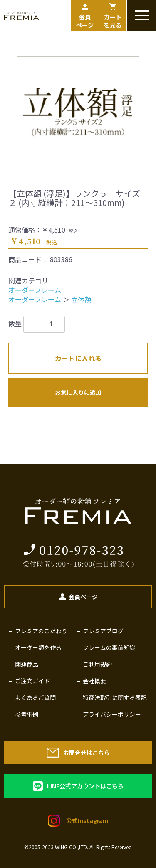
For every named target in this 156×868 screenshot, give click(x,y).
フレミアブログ (103, 631)
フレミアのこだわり (41, 631)
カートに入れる (78, 358)
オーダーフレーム (35, 290)
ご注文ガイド (32, 681)
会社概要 (94, 681)
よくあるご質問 (35, 697)
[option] (78, 117)
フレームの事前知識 (109, 647)
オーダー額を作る (38, 647)
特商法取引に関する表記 (115, 697)
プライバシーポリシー (112, 714)
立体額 (81, 299)
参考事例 (27, 714)
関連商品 (27, 664)
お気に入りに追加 (78, 392)
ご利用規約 (97, 664)
